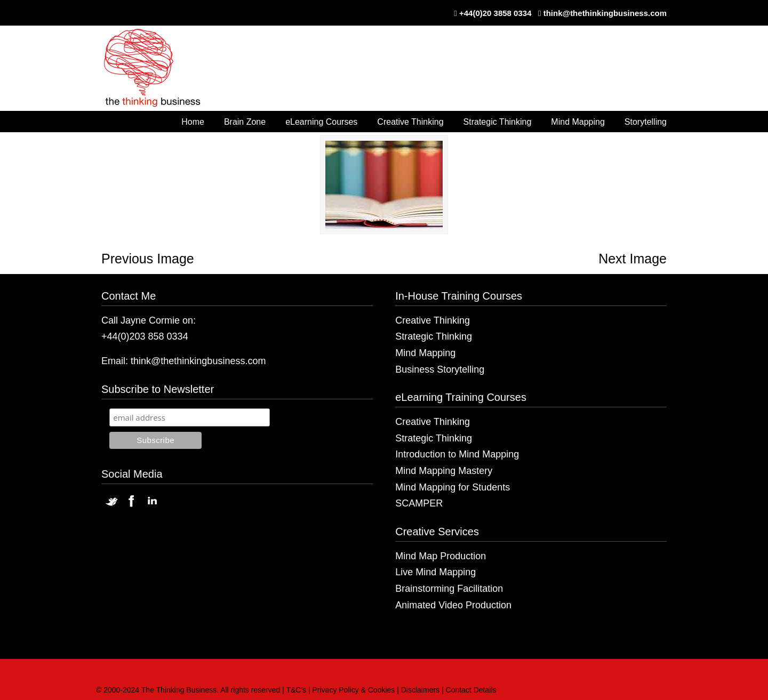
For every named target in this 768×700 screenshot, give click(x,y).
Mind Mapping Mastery (444, 471)
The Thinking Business (158, 69)
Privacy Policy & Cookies (354, 690)
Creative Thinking (433, 320)
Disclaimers (420, 690)
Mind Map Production (441, 556)
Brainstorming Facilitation (449, 589)
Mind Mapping (425, 353)
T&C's (296, 690)
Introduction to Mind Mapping (457, 454)
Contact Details (471, 690)
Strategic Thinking (434, 336)
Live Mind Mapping (435, 572)
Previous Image (148, 259)
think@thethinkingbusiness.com (605, 13)
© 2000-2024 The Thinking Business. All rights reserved (188, 690)
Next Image (633, 259)
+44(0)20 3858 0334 (495, 13)
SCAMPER (419, 503)
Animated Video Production (453, 605)
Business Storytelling (440, 369)
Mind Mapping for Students (453, 487)
